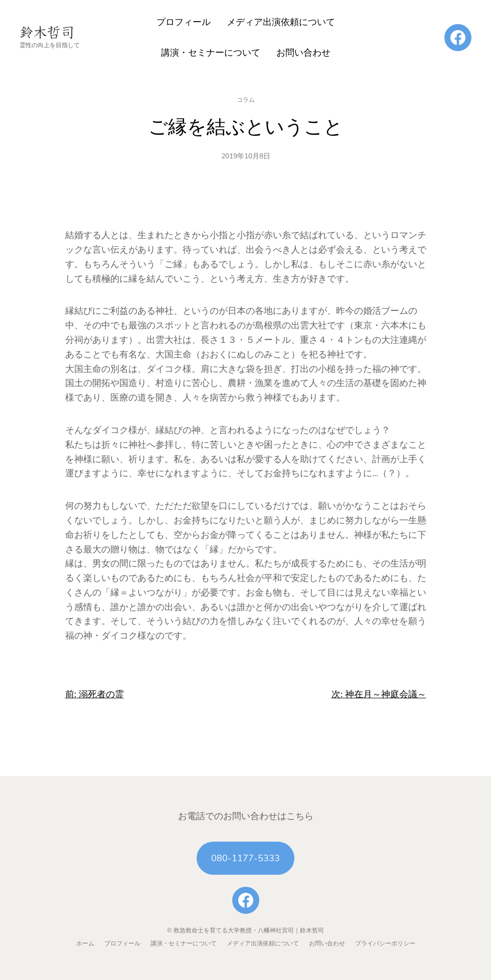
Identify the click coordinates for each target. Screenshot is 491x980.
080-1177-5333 (245, 858)
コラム (246, 100)
